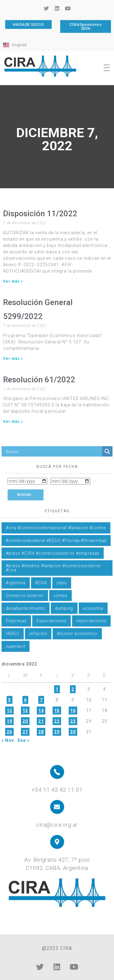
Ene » (24, 740)
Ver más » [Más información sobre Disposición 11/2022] (13, 281)
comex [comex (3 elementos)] (60, 596)
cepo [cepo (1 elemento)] (62, 583)
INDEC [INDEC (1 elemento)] (13, 634)
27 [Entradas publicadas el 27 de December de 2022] (25, 732)
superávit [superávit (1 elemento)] (16, 646)
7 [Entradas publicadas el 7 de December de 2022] (41, 700)
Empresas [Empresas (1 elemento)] (16, 621)
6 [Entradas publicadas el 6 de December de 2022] (25, 700)
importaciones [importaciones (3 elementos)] (91, 621)
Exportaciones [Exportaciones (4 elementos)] (52, 621)
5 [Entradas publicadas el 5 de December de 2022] (10, 700)
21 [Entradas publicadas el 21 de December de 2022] (41, 721)
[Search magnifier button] (107, 451)
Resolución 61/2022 (39, 380)
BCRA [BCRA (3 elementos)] (41, 583)
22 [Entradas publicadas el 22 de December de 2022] (57, 721)
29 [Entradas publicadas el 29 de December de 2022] (57, 732)
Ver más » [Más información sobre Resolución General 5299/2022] (13, 359)
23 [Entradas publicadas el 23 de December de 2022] (73, 721)
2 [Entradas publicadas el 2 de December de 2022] (73, 689)
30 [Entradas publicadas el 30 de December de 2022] (73, 732)
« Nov (8, 740)
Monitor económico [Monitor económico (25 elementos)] (77, 634)
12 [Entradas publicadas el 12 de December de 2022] (9, 711)
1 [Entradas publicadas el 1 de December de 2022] (57, 689)
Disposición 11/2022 (40, 214)
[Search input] (53, 451)
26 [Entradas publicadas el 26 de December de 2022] (9, 732)
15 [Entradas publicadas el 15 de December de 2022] (57, 711)
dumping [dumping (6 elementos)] (64, 608)
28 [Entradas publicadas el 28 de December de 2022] (41, 732)
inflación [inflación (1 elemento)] (38, 634)
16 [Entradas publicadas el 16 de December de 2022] (73, 711)
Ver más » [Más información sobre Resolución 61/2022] (13, 422)
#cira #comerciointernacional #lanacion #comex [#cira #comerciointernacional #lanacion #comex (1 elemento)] (56, 528)
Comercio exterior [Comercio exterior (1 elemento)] (25, 596)
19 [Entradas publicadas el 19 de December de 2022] (9, 721)
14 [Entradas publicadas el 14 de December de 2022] (41, 711)
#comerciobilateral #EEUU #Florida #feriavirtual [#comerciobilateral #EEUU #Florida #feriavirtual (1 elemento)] (56, 540)
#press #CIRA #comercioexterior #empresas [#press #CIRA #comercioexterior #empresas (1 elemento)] (53, 553)
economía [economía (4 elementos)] (93, 608)
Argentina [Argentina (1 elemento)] (16, 583)
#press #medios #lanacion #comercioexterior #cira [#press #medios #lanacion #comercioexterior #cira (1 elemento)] (54, 568)
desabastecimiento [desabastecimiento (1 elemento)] (26, 608)
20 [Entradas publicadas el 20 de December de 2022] (25, 721)
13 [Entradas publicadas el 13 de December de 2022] (25, 711)
